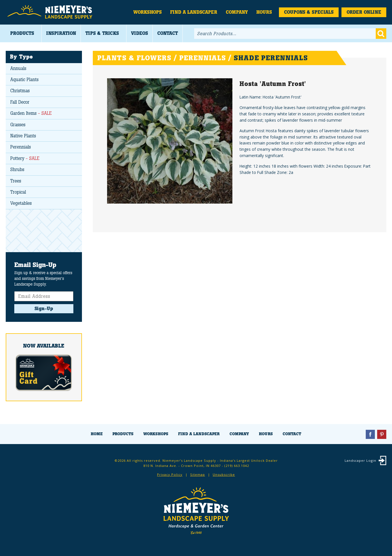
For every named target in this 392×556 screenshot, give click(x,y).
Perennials (21, 147)
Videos (139, 33)
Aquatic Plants (24, 80)
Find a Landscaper (194, 12)
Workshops (147, 12)
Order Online (364, 12)
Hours (264, 12)
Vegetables (21, 203)
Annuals (18, 68)
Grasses (18, 125)
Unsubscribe (224, 474)
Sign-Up (44, 309)
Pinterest (382, 434)
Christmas (20, 91)
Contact (168, 33)
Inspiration (61, 33)
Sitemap (198, 474)
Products (22, 33)
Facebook (370, 434)
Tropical (18, 192)
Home (97, 434)
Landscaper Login (360, 460)
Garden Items (31, 113)
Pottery (25, 158)
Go (381, 34)
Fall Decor (20, 102)
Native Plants (23, 136)
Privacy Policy (170, 474)
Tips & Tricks (102, 33)
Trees (16, 181)
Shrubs (17, 169)
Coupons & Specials (309, 12)
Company (237, 12)
